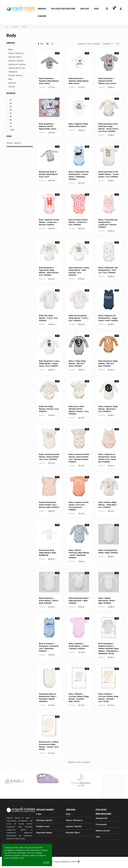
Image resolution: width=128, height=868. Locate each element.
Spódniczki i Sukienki (17, 64)
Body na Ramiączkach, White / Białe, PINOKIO (108, 551)
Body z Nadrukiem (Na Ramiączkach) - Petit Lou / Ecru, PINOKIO (108, 270)
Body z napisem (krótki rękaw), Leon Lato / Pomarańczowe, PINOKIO (79, 506)
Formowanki (101, 824)
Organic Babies (45, 810)
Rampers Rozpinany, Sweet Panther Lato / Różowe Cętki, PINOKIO (49, 505)
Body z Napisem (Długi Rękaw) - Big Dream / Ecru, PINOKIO (108, 409)
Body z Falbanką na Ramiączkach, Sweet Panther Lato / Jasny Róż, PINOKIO (107, 458)
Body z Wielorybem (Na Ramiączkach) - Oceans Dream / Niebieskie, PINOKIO (79, 175)
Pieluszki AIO (102, 818)
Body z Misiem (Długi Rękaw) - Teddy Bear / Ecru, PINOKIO (108, 505)
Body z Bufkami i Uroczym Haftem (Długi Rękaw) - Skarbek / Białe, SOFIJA (79, 698)
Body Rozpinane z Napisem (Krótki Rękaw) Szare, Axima (107, 81)
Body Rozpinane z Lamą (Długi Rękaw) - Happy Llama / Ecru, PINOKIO (49, 363)
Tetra (98, 837)
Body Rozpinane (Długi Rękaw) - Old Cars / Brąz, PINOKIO (108, 363)
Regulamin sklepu (44, 833)
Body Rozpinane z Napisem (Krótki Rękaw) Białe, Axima (48, 126)
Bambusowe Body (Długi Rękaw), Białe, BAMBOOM (48, 553)
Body (10, 49)
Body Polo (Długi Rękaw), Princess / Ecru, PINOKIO (49, 409)
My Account (121, 9)
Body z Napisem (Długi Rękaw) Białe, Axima (78, 125)
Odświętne (13, 72)
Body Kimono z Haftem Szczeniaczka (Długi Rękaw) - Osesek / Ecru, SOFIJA (49, 746)
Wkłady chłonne (103, 831)
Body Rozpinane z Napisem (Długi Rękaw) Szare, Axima (49, 81)
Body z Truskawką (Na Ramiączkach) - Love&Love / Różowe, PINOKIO (108, 223)
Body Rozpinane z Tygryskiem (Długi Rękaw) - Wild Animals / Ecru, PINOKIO (49, 271)
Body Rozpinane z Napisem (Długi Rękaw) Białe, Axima (79, 81)
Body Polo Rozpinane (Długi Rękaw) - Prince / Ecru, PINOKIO (79, 318)
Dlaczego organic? (44, 820)
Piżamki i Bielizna (16, 75)
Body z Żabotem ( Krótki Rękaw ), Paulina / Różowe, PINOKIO (79, 646)
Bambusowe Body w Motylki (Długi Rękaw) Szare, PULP (48, 174)
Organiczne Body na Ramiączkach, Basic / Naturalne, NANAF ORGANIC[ (48, 698)
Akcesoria (12, 83)
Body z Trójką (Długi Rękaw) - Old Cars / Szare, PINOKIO (77, 363)
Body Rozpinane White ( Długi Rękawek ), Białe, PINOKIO (79, 601)
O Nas (39, 814)
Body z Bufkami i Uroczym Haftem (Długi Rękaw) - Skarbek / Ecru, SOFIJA (108, 698)
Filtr (41, 44)
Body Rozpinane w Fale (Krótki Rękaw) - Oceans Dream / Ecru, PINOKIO (109, 174)
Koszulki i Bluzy (15, 57)
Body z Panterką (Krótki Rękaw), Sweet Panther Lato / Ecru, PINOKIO (49, 457)
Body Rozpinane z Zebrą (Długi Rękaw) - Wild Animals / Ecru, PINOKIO (79, 271)
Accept (46, 862)
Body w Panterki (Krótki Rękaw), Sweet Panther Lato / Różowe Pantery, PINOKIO (79, 458)
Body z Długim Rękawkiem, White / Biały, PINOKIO (107, 601)
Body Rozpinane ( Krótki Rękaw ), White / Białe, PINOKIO (49, 601)
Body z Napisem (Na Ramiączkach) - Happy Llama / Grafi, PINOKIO (108, 318)
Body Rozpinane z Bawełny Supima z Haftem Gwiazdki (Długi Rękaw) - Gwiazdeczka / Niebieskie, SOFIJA (108, 648)
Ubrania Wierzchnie (17, 68)
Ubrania (71, 810)
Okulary (12, 87)
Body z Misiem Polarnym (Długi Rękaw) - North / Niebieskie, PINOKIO (79, 554)
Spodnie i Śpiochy (16, 61)
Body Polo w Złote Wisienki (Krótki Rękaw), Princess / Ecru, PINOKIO (79, 410)
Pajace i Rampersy (16, 53)
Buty (10, 79)
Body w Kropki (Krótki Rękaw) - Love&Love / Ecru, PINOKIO (78, 222)
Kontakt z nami (43, 826)
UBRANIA (11, 43)
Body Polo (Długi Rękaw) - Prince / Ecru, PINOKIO (49, 318)
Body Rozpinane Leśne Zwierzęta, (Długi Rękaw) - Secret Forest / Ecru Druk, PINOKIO (109, 128)
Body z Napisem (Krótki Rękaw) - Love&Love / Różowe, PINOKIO (49, 222)
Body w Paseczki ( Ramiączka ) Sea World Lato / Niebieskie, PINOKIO (49, 647)
